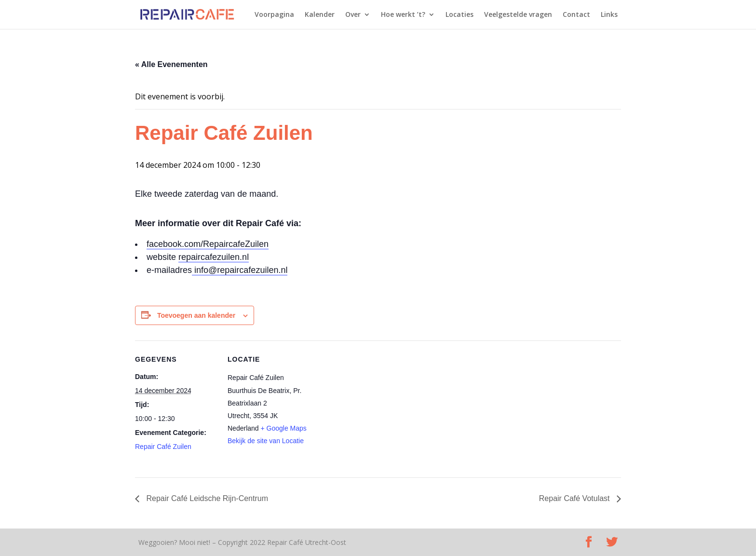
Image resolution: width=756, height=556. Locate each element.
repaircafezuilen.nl (214, 257)
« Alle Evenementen (171, 64)
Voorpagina (274, 15)
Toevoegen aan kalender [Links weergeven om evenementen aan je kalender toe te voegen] (196, 315)
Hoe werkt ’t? (403, 15)
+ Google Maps (284, 428)
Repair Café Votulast (575, 498)
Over (353, 15)
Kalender (320, 15)
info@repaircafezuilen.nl (240, 270)
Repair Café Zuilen (163, 447)
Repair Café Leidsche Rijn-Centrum (206, 498)
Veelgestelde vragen (518, 15)
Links (609, 15)
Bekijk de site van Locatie (266, 441)
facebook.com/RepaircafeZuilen (208, 244)
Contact (576, 15)
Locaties (459, 15)
